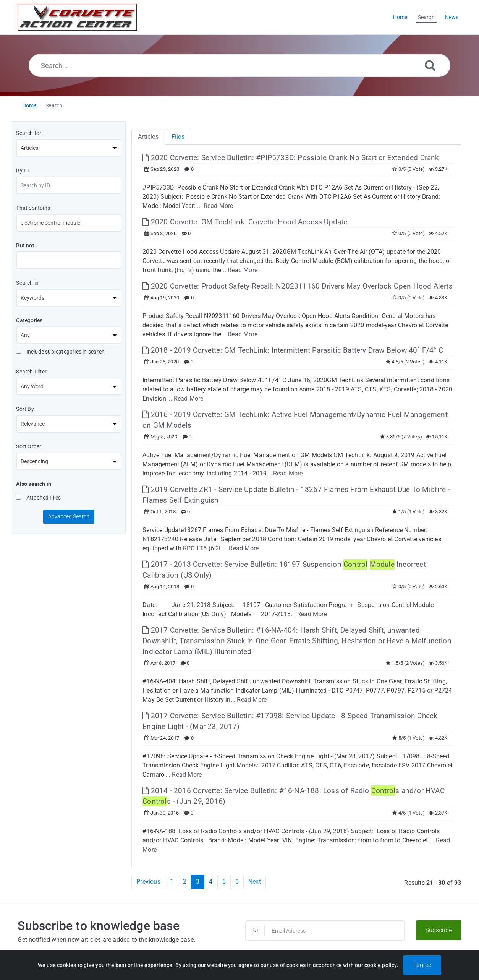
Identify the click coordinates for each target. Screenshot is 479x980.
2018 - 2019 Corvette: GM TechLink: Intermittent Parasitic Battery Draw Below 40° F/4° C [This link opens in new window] (293, 350)
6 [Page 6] (237, 882)
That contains (33, 208)
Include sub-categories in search (60, 352)
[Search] (430, 65)
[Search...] (239, 65)
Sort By (25, 409)
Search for (29, 133)
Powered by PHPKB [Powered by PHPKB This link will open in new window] (200, 965)
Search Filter (31, 372)
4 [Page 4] (211, 882)
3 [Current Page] (198, 882)
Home (29, 105)
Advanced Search (69, 516)
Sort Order (29, 446)
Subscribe (439, 930)
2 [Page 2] (185, 882)
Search (54, 105)
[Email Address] (325, 931)
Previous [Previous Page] (148, 882)
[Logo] (77, 17)
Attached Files (38, 498)
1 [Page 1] (172, 882)
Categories (29, 320)
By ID (22, 170)
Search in (27, 283)
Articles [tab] (148, 137)
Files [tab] (178, 137)
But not (25, 245)
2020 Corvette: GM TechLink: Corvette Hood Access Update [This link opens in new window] (245, 222)
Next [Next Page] (255, 882)
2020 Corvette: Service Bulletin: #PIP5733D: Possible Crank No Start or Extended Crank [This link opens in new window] (291, 158)
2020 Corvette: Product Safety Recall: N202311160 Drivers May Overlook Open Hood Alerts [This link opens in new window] (298, 286)
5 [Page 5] (224, 882)
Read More (218, 206)
